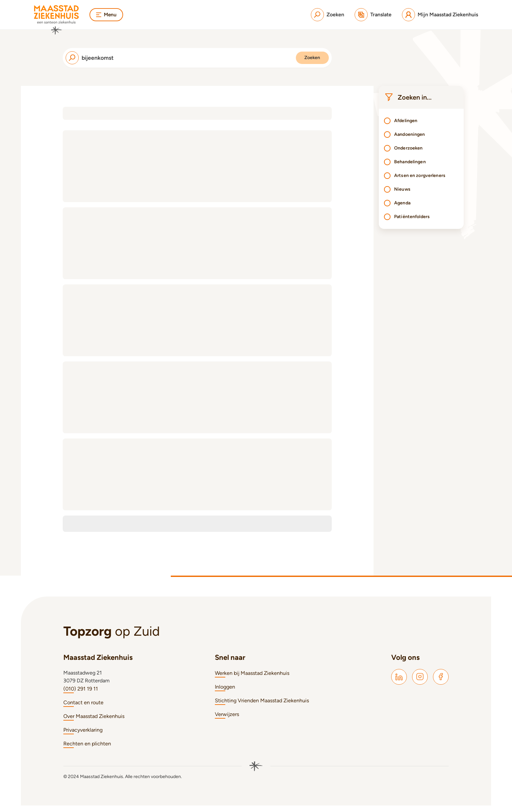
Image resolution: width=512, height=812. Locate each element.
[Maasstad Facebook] (441, 683)
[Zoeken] (328, 15)
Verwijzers (227, 721)
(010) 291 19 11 (81, 695)
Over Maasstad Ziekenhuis (94, 723)
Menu (107, 15)
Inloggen (225, 693)
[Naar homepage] (56, 20)
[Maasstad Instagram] (420, 683)
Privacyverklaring (83, 736)
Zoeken (305, 61)
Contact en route (83, 709)
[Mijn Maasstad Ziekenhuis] (440, 15)
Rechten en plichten (87, 750)
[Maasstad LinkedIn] (399, 683)
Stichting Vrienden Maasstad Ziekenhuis (262, 707)
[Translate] (373, 15)
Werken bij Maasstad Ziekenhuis (252, 680)
